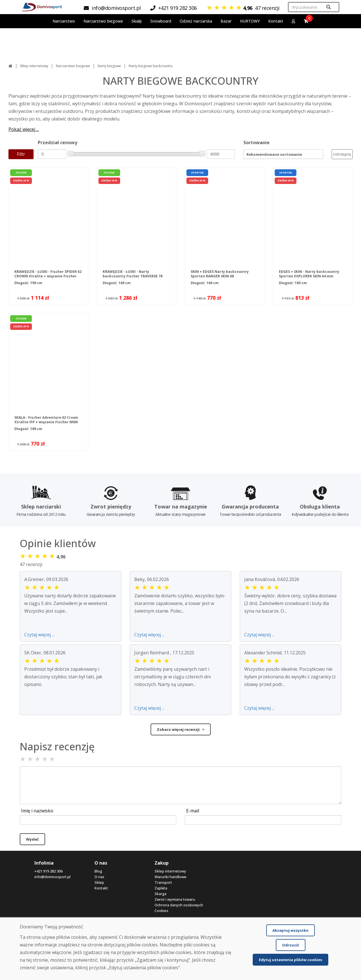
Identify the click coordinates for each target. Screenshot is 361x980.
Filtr (21, 154)
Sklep (99, 882)
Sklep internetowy (34, 66)
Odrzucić (291, 945)
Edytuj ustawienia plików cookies (290, 960)
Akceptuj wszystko (290, 930)
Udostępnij (342, 154)
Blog (98, 871)
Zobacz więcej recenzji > (181, 729)
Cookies (161, 911)
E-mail (193, 811)
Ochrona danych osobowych (179, 905)
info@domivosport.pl (52, 877)
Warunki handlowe (170, 877)
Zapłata (161, 888)
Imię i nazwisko (37, 811)
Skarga (160, 894)
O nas (99, 877)
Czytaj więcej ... (39, 635)
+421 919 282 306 (49, 871)
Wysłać (32, 839)
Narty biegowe (109, 66)
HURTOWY (250, 21)
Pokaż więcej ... (24, 129)
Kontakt (276, 21)
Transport (163, 882)
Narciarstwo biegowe (73, 66)
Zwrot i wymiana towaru (175, 899)
